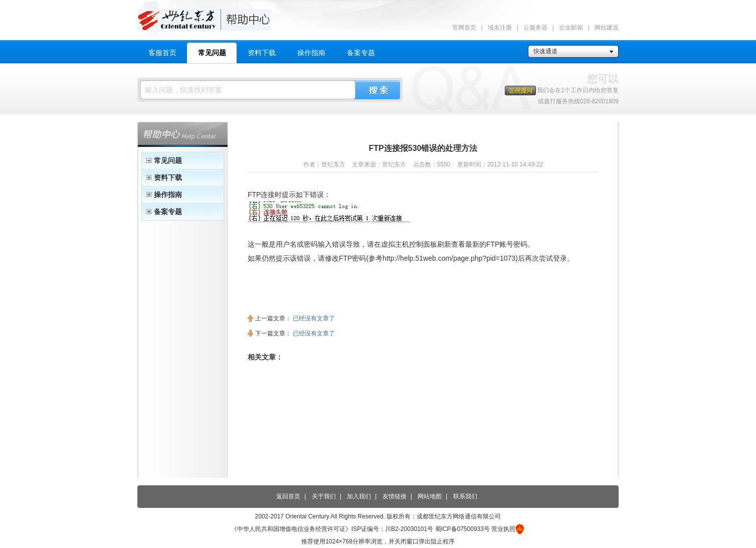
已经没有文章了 (314, 318)
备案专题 (361, 53)
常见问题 (212, 53)
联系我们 (465, 496)
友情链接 (395, 496)
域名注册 (500, 28)
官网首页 (464, 28)
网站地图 (430, 496)
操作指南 (311, 53)
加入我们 (359, 496)
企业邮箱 (571, 28)
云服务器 (535, 28)
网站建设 (607, 28)
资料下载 (262, 53)
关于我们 (324, 496)
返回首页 (288, 496)
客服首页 (162, 53)
